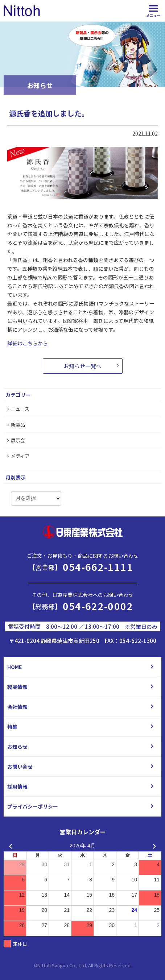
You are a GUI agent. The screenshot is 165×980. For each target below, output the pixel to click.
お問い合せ (20, 767)
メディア (18, 456)
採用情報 (17, 786)
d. (130, 965)
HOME (15, 667)
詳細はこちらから (28, 343)
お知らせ (17, 747)
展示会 (16, 440)
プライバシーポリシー (33, 806)
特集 (12, 727)
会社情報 (17, 707)
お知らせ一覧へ (82, 366)
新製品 (16, 425)
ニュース (18, 409)
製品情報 (17, 687)
